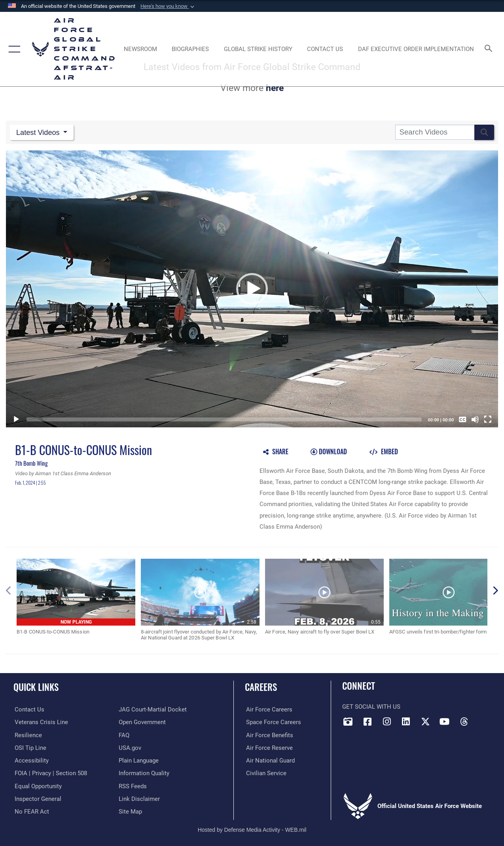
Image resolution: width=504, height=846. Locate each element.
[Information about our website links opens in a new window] (139, 797)
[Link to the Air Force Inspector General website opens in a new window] (37, 797)
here (275, 88)
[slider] (224, 419)
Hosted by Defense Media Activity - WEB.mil (252, 828)
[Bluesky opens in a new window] (483, 719)
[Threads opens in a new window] (464, 721)
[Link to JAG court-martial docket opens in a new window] (153, 709)
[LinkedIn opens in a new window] (406, 721)
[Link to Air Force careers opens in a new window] (268, 709)
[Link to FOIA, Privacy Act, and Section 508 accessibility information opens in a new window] (50, 772)
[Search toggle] (490, 49)
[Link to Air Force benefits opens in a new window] (268, 734)
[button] (168, 6)
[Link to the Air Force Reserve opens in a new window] (268, 747)
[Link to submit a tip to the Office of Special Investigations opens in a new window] (29, 747)
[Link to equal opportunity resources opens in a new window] (37, 785)
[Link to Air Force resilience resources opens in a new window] (27, 734)
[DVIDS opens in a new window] (348, 721)
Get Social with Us (371, 706)
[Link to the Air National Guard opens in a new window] (269, 759)
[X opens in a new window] (425, 721)
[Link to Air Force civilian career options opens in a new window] (265, 772)
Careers (261, 687)
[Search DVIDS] (435, 132)
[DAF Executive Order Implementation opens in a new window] (416, 49)
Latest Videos (40, 132)
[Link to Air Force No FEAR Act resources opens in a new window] (31, 810)
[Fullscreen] (488, 419)
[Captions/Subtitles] (462, 419)
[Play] (16, 419)
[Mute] (475, 419)
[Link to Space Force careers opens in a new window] (272, 721)
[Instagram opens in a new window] (387, 721)
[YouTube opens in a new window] (445, 721)
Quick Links (36, 687)
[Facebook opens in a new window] (368, 721)
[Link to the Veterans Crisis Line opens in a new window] (40, 721)
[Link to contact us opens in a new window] (28, 709)
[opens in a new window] (30, 759)
